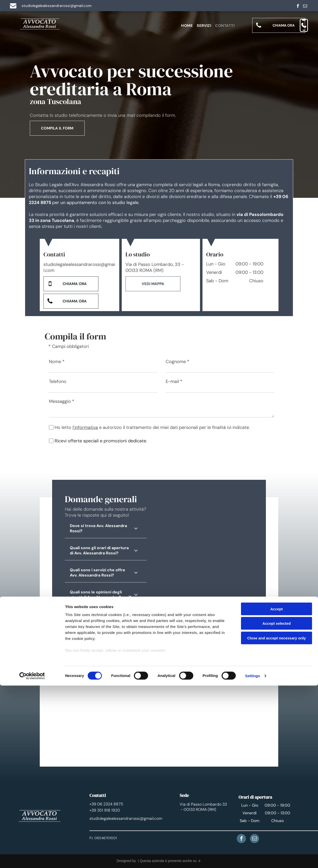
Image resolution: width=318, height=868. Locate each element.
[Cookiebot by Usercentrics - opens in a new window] (32, 858)
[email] (305, 7)
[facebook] (298, 7)
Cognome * (178, 362)
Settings (253, 858)
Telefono (58, 381)
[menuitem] (189, 26)
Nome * (57, 362)
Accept (277, 791)
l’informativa (85, 427)
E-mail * (174, 381)
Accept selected (277, 806)
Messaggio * (62, 401)
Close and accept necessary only (277, 820)
